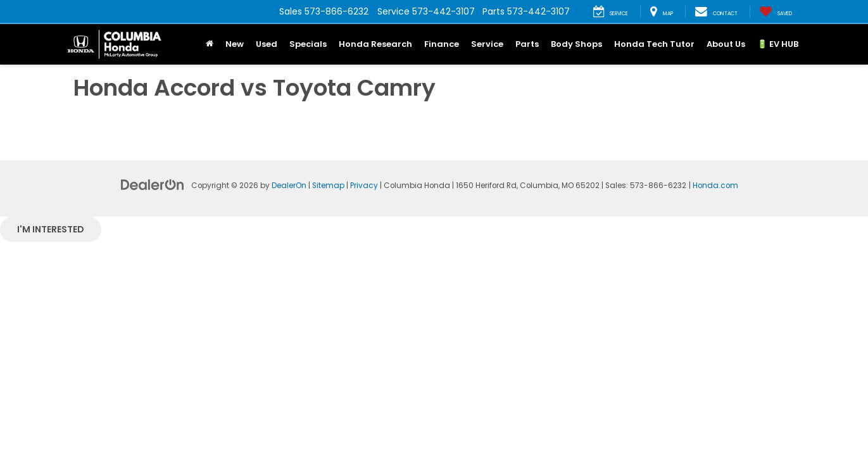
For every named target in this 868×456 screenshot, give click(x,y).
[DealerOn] (153, 184)
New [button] (235, 44)
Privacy (364, 186)
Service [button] (487, 44)
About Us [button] (726, 44)
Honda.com (715, 186)
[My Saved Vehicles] (776, 12)
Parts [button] (527, 44)
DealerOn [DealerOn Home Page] (289, 186)
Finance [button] (442, 44)
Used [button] (267, 44)
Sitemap (328, 186)
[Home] (210, 44)
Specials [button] (308, 44)
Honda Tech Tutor (654, 44)
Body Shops (576, 44)
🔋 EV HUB (778, 44)
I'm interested (51, 229)
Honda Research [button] (375, 44)
